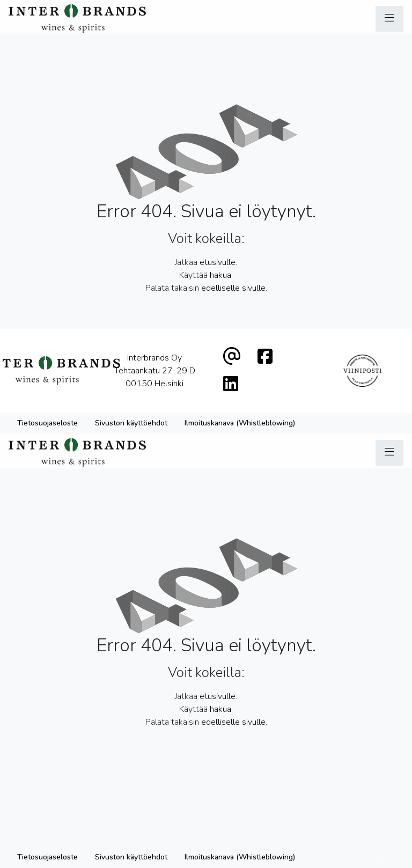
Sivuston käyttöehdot (131, 423)
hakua (220, 275)
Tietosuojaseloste (47, 423)
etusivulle (218, 262)
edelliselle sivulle (233, 288)
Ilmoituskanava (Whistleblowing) (240, 423)
